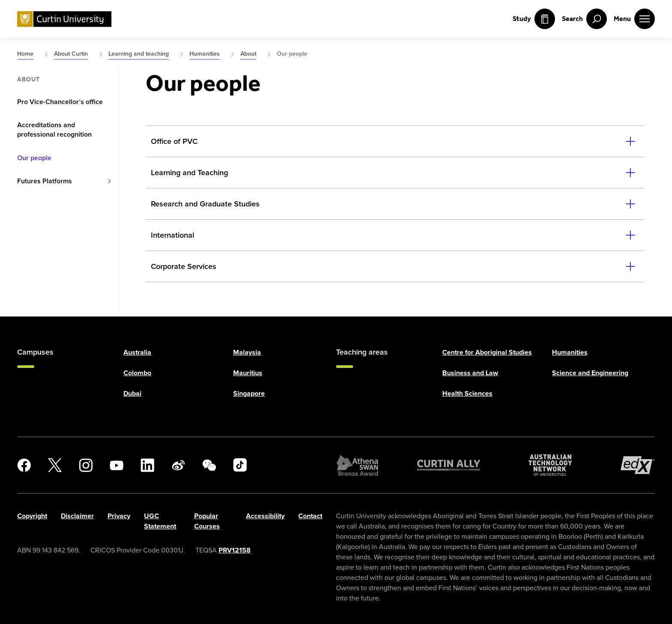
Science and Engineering (590, 373)
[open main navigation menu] (634, 19)
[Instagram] (86, 465)
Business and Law (470, 373)
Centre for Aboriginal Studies (487, 352)
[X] (55, 465)
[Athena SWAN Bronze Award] (357, 465)
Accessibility (265, 516)
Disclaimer (77, 516)
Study (534, 19)
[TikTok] (240, 465)
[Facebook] (24, 465)
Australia (137, 352)
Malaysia (247, 352)
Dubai (132, 393)
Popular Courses (207, 521)
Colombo (137, 373)
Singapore (249, 393)
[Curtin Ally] (449, 465)
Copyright (32, 516)
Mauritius (248, 373)
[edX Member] (638, 465)
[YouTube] (117, 465)
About (28, 80)
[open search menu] (584, 19)
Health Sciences (467, 393)
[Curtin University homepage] (64, 19)
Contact (310, 516)
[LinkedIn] (147, 465)
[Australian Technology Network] (550, 465)
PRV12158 (235, 550)
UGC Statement (160, 521)
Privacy (119, 516)
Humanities (570, 352)
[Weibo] (178, 465)
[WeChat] (209, 465)
